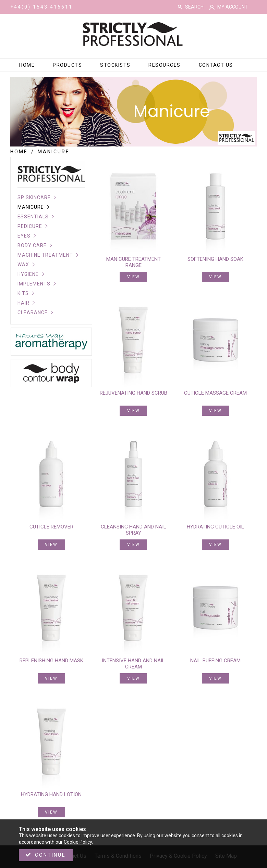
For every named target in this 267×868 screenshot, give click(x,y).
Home (27, 65)
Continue (50, 855)
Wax (23, 265)
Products (67, 65)
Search (180, 7)
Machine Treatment (45, 255)
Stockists (115, 65)
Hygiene (28, 274)
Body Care (32, 245)
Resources (165, 65)
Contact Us (216, 65)
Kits (23, 293)
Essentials (33, 217)
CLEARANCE (33, 312)
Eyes (24, 236)
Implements (34, 284)
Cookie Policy (78, 842)
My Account (233, 7)
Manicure (31, 207)
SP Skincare (34, 197)
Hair (23, 303)
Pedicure (30, 226)
